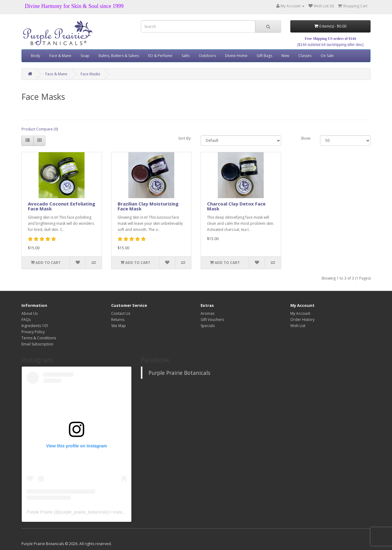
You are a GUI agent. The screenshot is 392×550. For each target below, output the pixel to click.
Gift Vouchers (212, 320)
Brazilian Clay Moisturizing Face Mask (148, 206)
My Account (300, 313)
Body (36, 56)
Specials (208, 326)
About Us (30, 313)
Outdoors (207, 56)
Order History (302, 320)
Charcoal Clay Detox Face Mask (236, 206)
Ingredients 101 (35, 326)
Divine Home (236, 56)
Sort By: (185, 138)
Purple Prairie (40, 512)
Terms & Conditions (39, 338)
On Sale (327, 56)
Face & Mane (60, 56)
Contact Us (121, 313)
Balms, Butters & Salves (119, 56)
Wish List (298, 326)
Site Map (119, 326)
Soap (85, 56)
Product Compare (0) (40, 129)
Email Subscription (37, 344)
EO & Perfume (160, 56)
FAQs (26, 320)
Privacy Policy (33, 332)
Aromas (207, 313)
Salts (186, 56)
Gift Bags (264, 56)
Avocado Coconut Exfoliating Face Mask (62, 206)
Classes (305, 56)
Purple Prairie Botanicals (179, 373)
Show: (306, 138)
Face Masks (90, 74)
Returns (118, 320)
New (285, 56)
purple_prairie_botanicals (84, 512)
